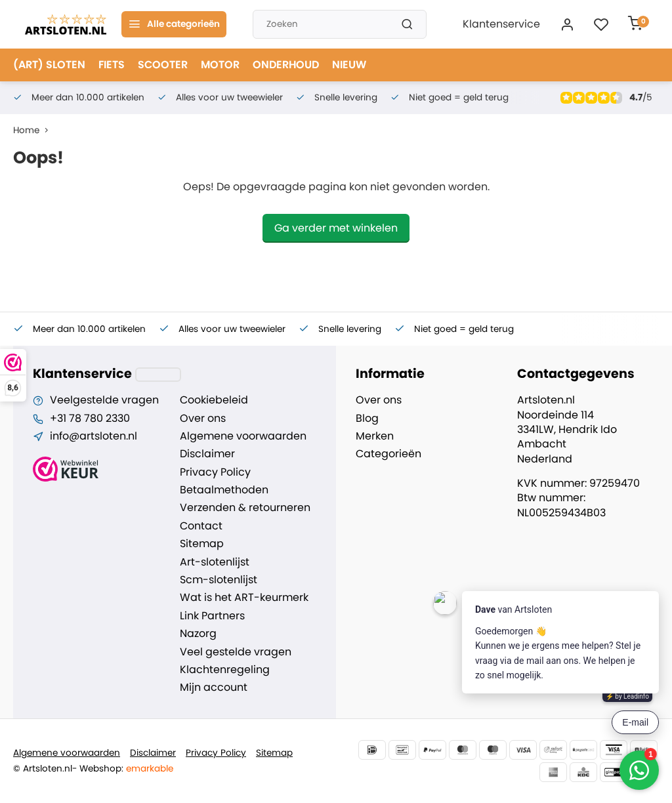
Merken (375, 436)
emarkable (150, 769)
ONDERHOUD (286, 65)
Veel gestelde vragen (236, 652)
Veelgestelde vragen (104, 400)
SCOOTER (163, 65)
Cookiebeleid (214, 400)
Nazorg (198, 634)
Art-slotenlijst (215, 562)
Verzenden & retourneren (245, 508)
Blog (367, 419)
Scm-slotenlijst (219, 580)
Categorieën (388, 454)
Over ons (203, 419)
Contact (201, 526)
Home (33, 130)
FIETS (112, 65)
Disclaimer (207, 454)
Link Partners (212, 616)
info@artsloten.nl (94, 436)
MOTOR (220, 65)
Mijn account (214, 688)
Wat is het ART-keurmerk (244, 598)
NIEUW (349, 65)
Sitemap (202, 544)
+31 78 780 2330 (90, 419)
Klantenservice (501, 24)
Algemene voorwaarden (243, 436)
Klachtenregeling (225, 670)
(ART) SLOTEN (49, 65)
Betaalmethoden (224, 490)
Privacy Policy (215, 472)
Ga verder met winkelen (336, 228)
